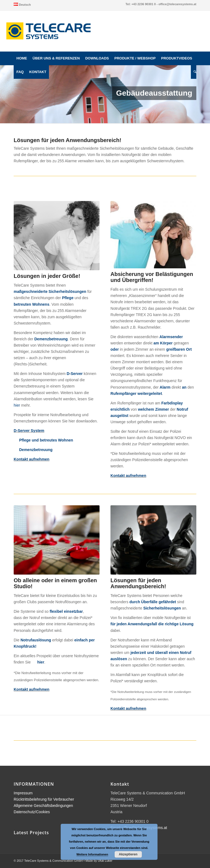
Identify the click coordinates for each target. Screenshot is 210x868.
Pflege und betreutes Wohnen (46, 440)
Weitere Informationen (92, 854)
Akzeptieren (128, 854)
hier (17, 405)
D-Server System (29, 431)
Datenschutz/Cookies (32, 812)
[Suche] (194, 72)
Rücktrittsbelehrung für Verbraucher (44, 799)
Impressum (23, 793)
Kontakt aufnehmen (32, 459)
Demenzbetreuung (36, 450)
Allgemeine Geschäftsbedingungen (43, 806)
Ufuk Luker (105, 861)
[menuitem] (22, 4)
